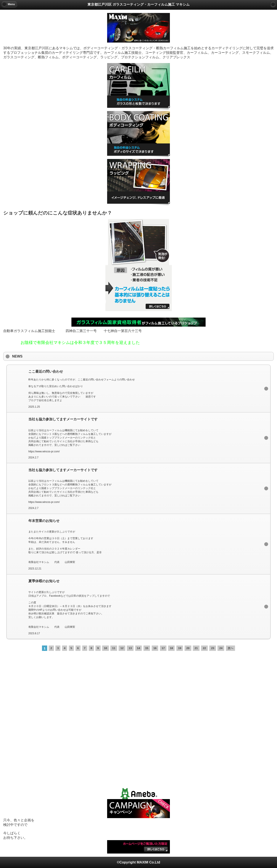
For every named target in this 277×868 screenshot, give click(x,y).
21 (196, 648)
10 (105, 648)
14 (138, 648)
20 (188, 648)
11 (114, 648)
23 (213, 648)
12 (122, 648)
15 (147, 648)
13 (130, 648)
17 (163, 648)
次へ (230, 648)
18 (171, 648)
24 (221, 648)
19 (180, 648)
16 (155, 648)
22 (204, 648)
